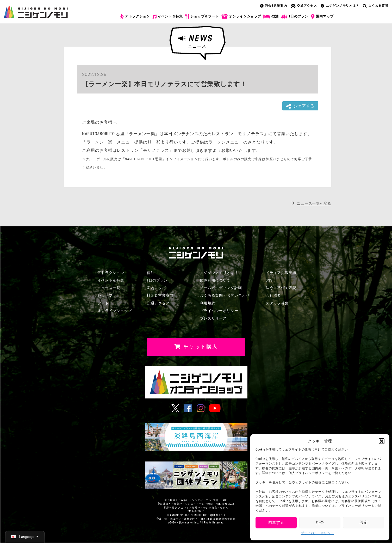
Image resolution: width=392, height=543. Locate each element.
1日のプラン (295, 17)
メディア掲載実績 (281, 273)
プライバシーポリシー (317, 533)
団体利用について (215, 280)
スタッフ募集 (277, 303)
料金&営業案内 (273, 6)
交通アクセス (304, 6)
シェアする (300, 106)
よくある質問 (375, 6)
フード (103, 303)
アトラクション (135, 17)
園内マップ (322, 17)
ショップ (105, 295)
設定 (364, 522)
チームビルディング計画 (221, 288)
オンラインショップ (241, 17)
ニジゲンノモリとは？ (340, 6)
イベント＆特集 (168, 16)
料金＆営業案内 (160, 295)
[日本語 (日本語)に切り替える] (25, 537)
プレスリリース (213, 318)
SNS (269, 280)
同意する (276, 522)
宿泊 (271, 16)
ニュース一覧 (109, 288)
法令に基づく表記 (281, 288)
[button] (382, 441)
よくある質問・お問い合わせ (225, 295)
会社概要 (273, 295)
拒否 (320, 522)
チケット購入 (364, 20)
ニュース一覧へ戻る (314, 203)
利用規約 (208, 303)
